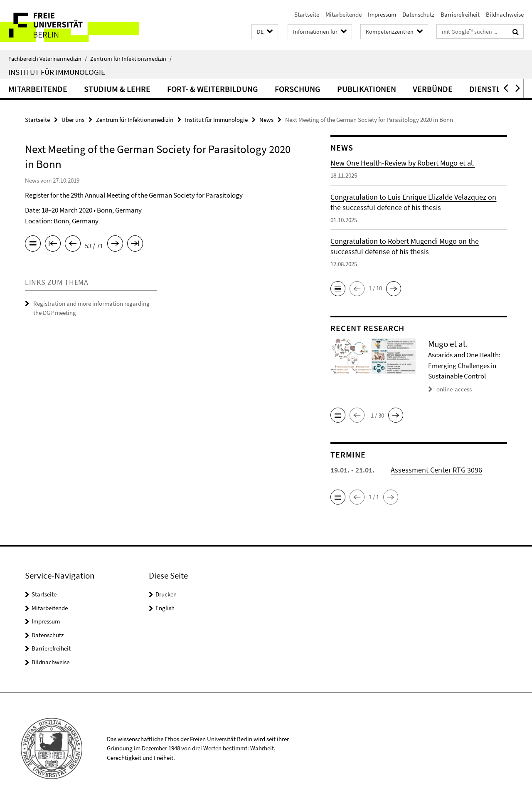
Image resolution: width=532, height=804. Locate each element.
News (266, 120)
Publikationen (367, 89)
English (165, 608)
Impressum (382, 14)
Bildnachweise (505, 14)
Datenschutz (418, 14)
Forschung (298, 89)
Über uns (73, 120)
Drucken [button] (166, 594)
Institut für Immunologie (57, 72)
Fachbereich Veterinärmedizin (48, 59)
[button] (265, 32)
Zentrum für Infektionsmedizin (131, 59)
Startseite (307, 14)
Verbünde (433, 89)
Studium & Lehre (117, 89)
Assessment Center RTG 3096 (436, 470)
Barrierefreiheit (460, 14)
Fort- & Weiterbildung (213, 89)
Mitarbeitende (344, 14)
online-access (454, 389)
